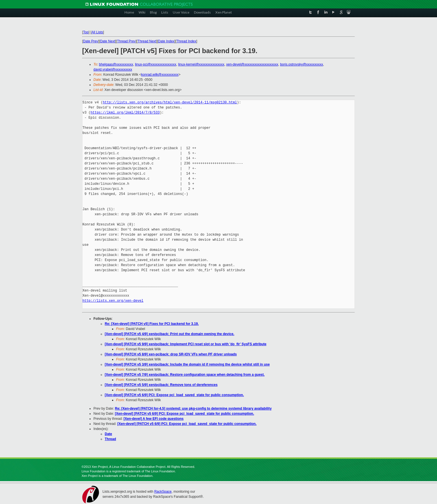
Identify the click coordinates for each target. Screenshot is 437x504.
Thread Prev (126, 41)
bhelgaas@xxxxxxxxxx (116, 64)
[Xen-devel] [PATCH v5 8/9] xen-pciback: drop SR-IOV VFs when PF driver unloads (171, 354)
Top (86, 32)
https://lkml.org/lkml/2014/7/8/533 (125, 113)
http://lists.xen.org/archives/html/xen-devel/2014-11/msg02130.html (170, 102)
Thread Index (186, 41)
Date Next (107, 41)
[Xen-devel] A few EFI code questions (154, 419)
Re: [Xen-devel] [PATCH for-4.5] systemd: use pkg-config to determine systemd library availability (193, 409)
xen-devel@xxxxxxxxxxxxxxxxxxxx (252, 64)
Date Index (166, 41)
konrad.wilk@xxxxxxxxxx (160, 75)
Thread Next (147, 41)
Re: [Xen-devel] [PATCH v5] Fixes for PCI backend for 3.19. (152, 324)
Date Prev (90, 41)
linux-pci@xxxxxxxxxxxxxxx (156, 64)
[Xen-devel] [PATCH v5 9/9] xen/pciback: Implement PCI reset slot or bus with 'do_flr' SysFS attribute (186, 344)
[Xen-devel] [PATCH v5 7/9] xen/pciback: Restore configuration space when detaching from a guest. (185, 375)
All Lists (97, 32)
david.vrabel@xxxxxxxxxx (113, 69)
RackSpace (163, 492)
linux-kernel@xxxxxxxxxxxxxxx (201, 64)
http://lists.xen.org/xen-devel (113, 301)
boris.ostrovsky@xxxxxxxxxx (301, 64)
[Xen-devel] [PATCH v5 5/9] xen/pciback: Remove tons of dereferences (161, 385)
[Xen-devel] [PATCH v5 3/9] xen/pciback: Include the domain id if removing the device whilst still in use (187, 364)
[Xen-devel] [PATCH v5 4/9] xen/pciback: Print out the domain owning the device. (170, 334)
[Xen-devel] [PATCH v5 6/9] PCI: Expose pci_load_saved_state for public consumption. (174, 395)
